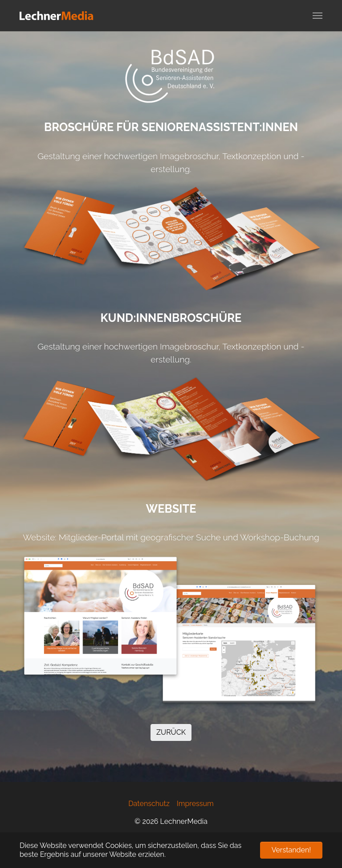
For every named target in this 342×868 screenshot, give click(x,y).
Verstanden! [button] (291, 850)
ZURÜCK (171, 732)
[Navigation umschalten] (318, 16)
